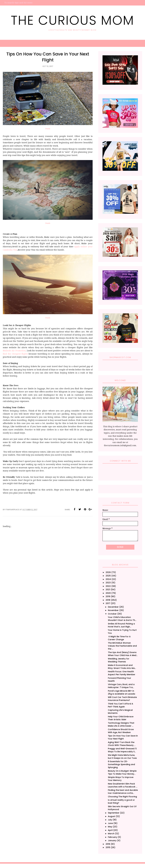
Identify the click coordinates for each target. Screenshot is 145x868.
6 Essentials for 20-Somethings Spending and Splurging (121, 764)
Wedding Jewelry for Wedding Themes (119, 660)
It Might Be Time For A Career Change (119, 638)
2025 (108, 576)
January (112, 840)
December (113, 607)
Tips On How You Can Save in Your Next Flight (123, 737)
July (110, 820)
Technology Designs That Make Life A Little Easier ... (121, 724)
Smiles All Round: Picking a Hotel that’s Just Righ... (121, 625)
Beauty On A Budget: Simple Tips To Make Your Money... (122, 772)
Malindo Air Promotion (14, 351)
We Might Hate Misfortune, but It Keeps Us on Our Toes (122, 757)
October (112, 614)
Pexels (48, 129)
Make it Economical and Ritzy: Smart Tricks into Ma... (122, 667)
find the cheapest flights (15, 354)
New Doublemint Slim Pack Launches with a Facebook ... (123, 785)
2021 (108, 590)
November (113, 610)
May (110, 827)
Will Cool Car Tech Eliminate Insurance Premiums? (122, 699)
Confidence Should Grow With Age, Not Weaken (121, 731)
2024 (108, 579)
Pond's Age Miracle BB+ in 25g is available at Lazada (121, 692)
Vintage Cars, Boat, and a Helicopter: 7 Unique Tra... (121, 686)
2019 (108, 596)
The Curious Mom (72, 20)
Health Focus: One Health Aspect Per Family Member (122, 673)
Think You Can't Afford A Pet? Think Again (121, 705)
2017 (108, 603)
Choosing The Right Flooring (122, 797)
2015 (108, 847)
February (113, 837)
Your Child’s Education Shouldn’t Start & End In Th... (122, 619)
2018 (108, 600)
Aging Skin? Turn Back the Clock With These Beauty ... (122, 744)
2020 (108, 593)
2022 (108, 586)
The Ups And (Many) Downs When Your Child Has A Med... (123, 654)
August (112, 816)
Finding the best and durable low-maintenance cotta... (123, 792)
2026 (108, 572)
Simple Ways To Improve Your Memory (121, 779)
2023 (108, 583)
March (111, 834)
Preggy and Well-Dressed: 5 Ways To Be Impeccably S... (122, 750)
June (110, 823)
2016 (108, 844)
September (114, 813)
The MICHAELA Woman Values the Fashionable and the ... (122, 646)
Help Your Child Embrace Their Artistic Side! (121, 718)
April (110, 830)
